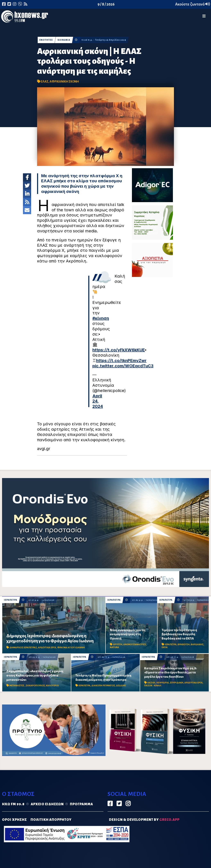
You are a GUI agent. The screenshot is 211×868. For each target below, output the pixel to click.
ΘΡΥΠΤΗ (118, 645)
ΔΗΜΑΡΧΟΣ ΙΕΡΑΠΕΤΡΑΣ (23, 648)
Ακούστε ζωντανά (193, 4)
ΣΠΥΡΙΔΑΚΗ (177, 683)
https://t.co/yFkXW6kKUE (119, 350)
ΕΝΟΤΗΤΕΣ (46, 40)
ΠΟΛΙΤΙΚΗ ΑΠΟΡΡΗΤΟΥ (51, 820)
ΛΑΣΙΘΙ (151, 683)
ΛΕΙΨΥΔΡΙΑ (163, 683)
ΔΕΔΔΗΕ (121, 686)
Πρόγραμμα (81, 804)
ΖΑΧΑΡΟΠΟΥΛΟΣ (35, 686)
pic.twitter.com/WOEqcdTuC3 (123, 366)
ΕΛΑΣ (45, 82)
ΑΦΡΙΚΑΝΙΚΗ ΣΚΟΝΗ (64, 82)
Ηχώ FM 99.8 (13, 804)
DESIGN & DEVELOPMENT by (144, 820)
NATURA (114, 647)
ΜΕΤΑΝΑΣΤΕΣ (17, 686)
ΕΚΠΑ (165, 647)
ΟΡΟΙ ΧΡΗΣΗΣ (14, 820)
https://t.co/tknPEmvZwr (121, 361)
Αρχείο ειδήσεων (47, 804)
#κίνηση (101, 318)
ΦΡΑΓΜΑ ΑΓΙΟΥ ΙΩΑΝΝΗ (71, 648)
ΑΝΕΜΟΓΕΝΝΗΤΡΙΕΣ (135, 645)
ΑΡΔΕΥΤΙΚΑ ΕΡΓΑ (47, 648)
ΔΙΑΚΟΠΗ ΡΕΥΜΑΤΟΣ (103, 686)
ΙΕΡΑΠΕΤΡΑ (11, 600)
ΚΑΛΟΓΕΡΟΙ (52, 686)
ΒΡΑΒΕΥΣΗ (184, 645)
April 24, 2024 (98, 401)
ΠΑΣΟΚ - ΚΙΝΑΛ (153, 686)
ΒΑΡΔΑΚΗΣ (197, 645)
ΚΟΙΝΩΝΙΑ (64, 40)
